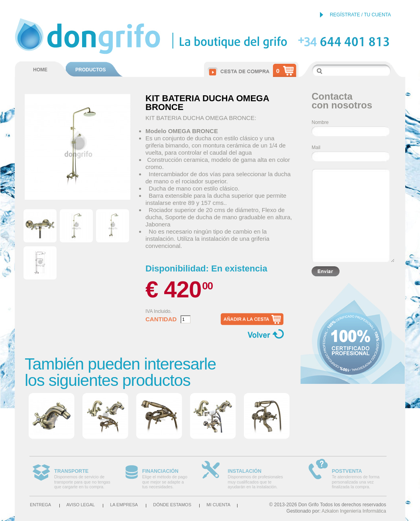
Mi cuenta (218, 505)
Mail (316, 147)
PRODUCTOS (90, 70)
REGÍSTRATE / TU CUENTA (360, 15)
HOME (40, 70)
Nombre (320, 122)
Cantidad (161, 319)
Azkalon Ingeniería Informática (354, 511)
